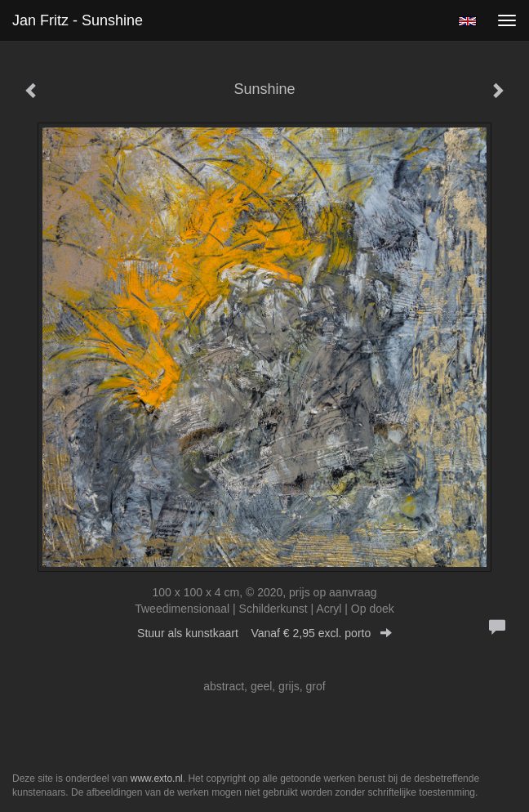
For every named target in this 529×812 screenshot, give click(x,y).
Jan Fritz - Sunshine (78, 20)
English (467, 21)
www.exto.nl (157, 779)
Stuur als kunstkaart (264, 633)
